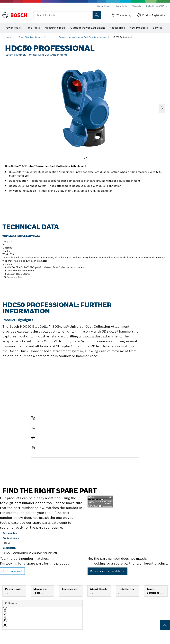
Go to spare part (12, 571)
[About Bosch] (91, 594)
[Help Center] (120, 594)
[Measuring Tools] (43, 594)
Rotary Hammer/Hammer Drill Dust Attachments (82, 37)
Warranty (137, 6)
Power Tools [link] (13, 589)
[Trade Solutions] (161, 594)
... (51, 37)
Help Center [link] (126, 589)
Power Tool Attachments (30, 37)
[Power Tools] (6, 594)
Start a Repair (104, 6)
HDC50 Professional (122, 37)
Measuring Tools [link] (40, 591)
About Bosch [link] (98, 589)
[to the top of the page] (165, 625)
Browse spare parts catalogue (107, 571)
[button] (5, 610)
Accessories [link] (69, 589)
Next (162, 108)
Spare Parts (121, 6)
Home (9, 37)
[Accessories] (63, 594)
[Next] (91, 158)
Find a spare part (43, 464)
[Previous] (79, 158)
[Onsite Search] (97, 15)
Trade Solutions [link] (153, 591)
